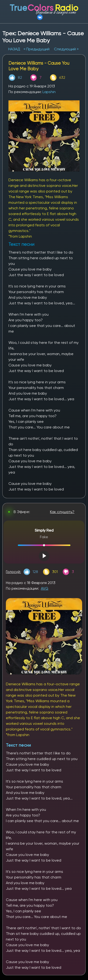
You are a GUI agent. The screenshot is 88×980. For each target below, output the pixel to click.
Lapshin (49, 92)
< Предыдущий (36, 49)
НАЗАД (15, 49)
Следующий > (66, 49)
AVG (45, 588)
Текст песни (18, 745)
